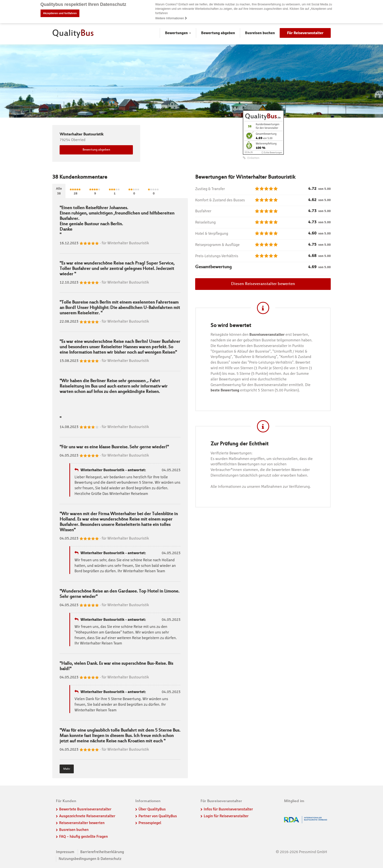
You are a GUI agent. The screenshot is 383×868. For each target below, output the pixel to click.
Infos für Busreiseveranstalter (228, 809)
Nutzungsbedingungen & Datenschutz (90, 859)
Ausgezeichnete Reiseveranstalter (87, 816)
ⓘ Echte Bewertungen (272, 153)
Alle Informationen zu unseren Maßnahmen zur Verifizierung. (261, 487)
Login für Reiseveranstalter (226, 816)
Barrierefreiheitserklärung (102, 852)
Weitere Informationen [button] (171, 18)
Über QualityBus (152, 809)
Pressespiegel (150, 823)
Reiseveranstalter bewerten (82, 823)
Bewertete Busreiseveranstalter (85, 809)
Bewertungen (178, 33)
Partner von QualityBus (158, 816)
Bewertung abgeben (218, 33)
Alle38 (59, 191)
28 (75, 192)
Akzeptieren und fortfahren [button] (60, 13)
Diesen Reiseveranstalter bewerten (263, 284)
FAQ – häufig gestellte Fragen (84, 837)
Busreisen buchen (260, 33)
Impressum (65, 852)
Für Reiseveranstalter (305, 33)
